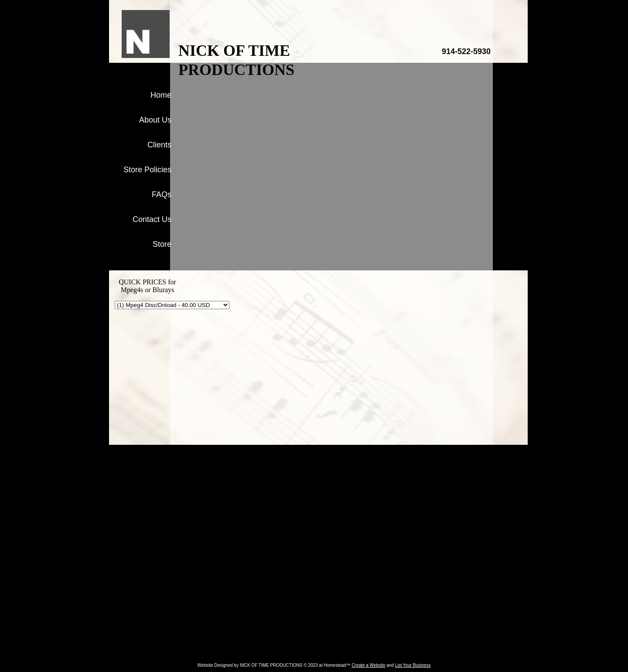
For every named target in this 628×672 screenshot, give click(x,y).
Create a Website (368, 665)
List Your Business (413, 665)
